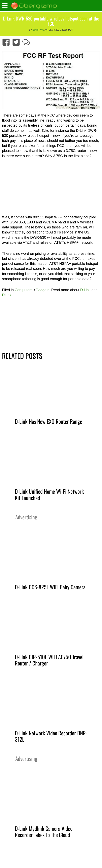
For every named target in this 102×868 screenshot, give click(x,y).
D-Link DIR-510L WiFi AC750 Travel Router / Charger (49, 660)
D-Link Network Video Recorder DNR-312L (51, 736)
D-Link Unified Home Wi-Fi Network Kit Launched (49, 494)
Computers (24, 290)
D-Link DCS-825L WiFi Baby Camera (50, 587)
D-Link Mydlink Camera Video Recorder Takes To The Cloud (44, 832)
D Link (85, 290)
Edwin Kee (38, 30)
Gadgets (42, 290)
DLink (7, 295)
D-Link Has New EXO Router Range (48, 421)
